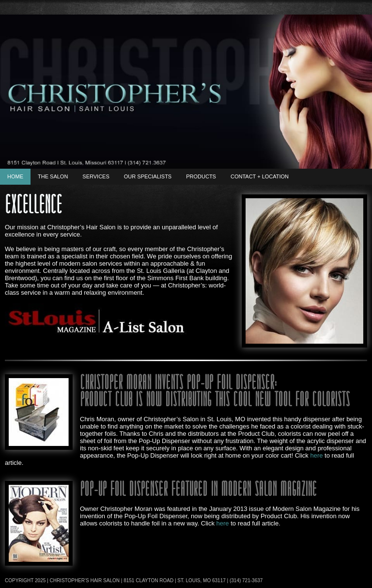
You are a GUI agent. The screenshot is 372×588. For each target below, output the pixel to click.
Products (201, 176)
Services (96, 176)
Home (15, 176)
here (316, 455)
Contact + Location (260, 176)
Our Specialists (148, 176)
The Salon (53, 176)
